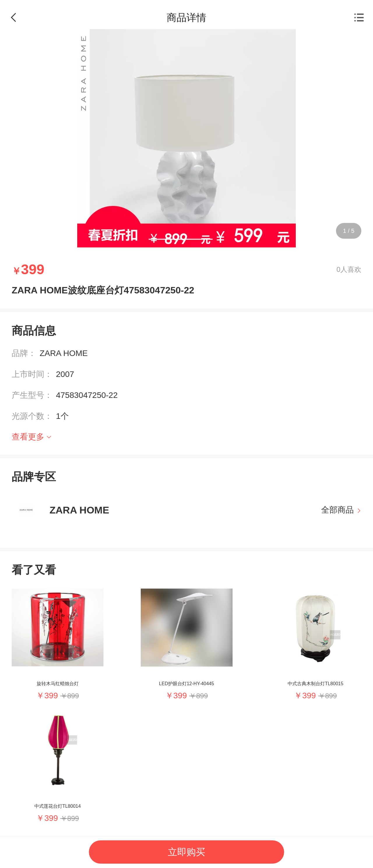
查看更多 (28, 437)
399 (51, 696)
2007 (65, 374)
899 (73, 696)
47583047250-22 (87, 395)
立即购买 (186, 852)
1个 (62, 416)
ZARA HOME (64, 353)
